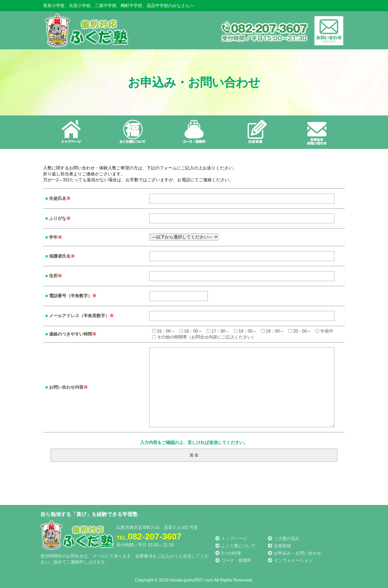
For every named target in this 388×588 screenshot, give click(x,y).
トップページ (231, 539)
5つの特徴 (228, 553)
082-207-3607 (149, 536)
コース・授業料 (233, 560)
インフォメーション (290, 560)
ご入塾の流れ (283, 539)
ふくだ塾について (235, 546)
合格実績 (279, 546)
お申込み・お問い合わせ (294, 553)
